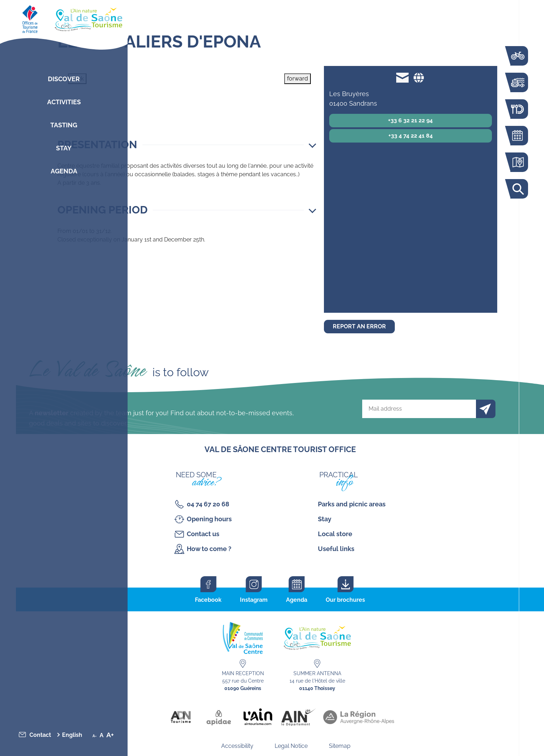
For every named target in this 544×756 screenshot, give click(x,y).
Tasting (64, 125)
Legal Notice (291, 746)
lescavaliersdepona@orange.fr (402, 77)
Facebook (208, 600)
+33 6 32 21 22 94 (410, 120)
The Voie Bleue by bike (517, 56)
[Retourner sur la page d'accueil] (64, 18)
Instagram (254, 600)
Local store (335, 534)
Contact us (203, 534)
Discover (64, 79)
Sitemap (340, 746)
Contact (40, 735)
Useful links (336, 549)
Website (418, 77)
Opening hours (209, 519)
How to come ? (209, 549)
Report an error (359, 326)
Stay (64, 148)
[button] (187, 145)
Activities (64, 102)
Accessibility (237, 746)
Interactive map (517, 162)
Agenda (64, 171)
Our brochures (345, 600)
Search (517, 189)
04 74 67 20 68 (208, 504)
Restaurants (517, 109)
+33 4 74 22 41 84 (411, 136)
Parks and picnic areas (352, 504)
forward (298, 79)
